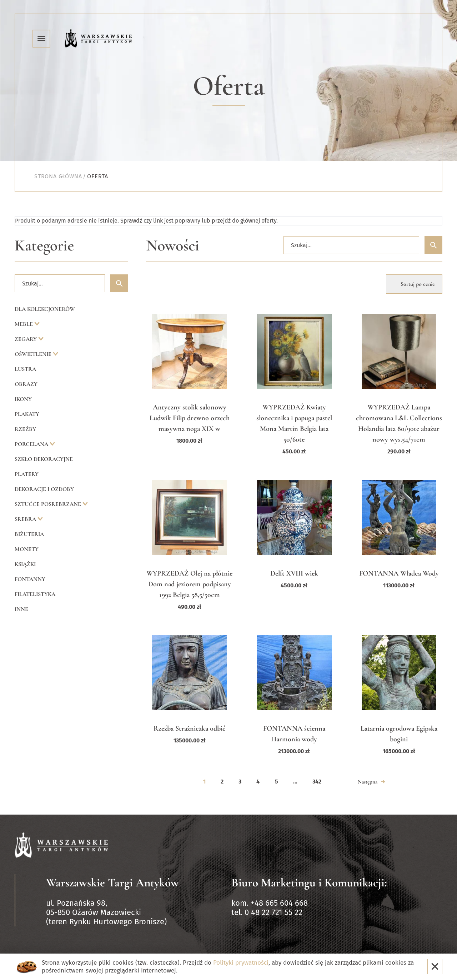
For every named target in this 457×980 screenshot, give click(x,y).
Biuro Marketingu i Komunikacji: (309, 883)
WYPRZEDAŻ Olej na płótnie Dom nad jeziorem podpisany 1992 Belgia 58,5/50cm (189, 584)
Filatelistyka (35, 594)
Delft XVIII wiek (294, 573)
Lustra (25, 369)
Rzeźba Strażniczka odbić (190, 728)
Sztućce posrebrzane (49, 504)
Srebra (26, 519)
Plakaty (27, 414)
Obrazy (26, 384)
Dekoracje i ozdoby (44, 489)
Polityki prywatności (241, 963)
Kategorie (44, 246)
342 (317, 782)
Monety (27, 549)
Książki (25, 564)
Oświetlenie (34, 354)
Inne (21, 609)
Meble (24, 324)
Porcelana (32, 444)
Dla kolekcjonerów (45, 309)
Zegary (26, 339)
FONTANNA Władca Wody (399, 573)
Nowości (173, 246)
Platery (27, 474)
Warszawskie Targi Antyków (112, 883)
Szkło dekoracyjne (44, 459)
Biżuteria (29, 534)
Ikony (23, 399)
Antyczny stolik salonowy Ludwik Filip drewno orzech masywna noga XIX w (190, 418)
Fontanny (30, 579)
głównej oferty (258, 221)
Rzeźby (25, 429)
